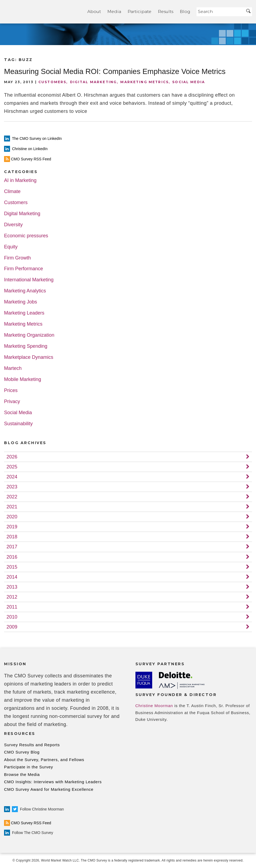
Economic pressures (26, 236)
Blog (185, 11)
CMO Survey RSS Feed (28, 823)
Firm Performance (24, 269)
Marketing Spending (26, 346)
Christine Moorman (154, 706)
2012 (12, 597)
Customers (52, 82)
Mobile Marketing (23, 379)
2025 (12, 467)
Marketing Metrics (144, 82)
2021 (12, 507)
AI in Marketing (20, 180)
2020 (12, 517)
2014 (12, 577)
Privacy (12, 402)
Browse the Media (22, 774)
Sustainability (18, 424)
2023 (12, 487)
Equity (11, 247)
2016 (12, 557)
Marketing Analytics (25, 291)
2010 (12, 617)
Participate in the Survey (29, 767)
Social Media (189, 82)
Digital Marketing (94, 82)
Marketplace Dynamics (29, 357)
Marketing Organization (29, 335)
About (94, 11)
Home (42, 12)
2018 (12, 537)
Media (114, 11)
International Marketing (29, 280)
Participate (139, 11)
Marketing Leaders (24, 313)
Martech (13, 368)
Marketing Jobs (21, 302)
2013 (12, 587)
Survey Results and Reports (32, 745)
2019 (12, 527)
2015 (12, 567)
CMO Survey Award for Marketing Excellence (49, 789)
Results (166, 11)
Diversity (13, 225)
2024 (12, 477)
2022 (12, 497)
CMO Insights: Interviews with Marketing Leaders (53, 782)
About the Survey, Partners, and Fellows (44, 760)
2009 (12, 627)
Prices (11, 391)
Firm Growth (17, 258)
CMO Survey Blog (22, 752)
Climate (12, 192)
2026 (12, 457)
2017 (12, 547)
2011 (12, 607)
